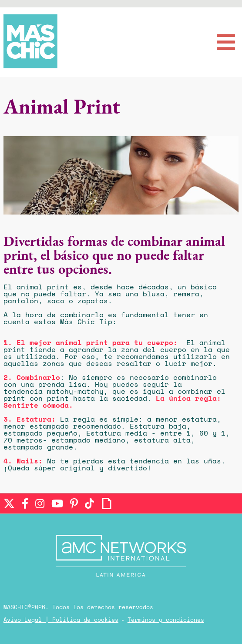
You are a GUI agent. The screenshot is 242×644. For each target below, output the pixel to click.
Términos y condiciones (166, 620)
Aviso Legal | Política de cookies (61, 620)
